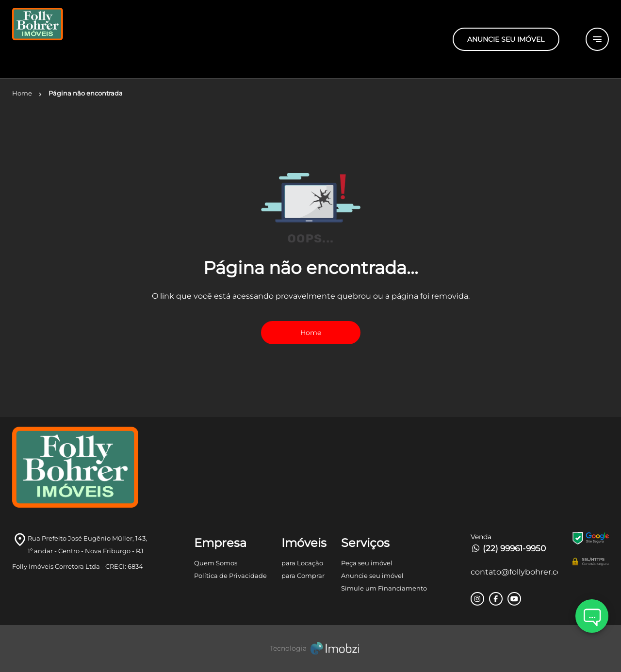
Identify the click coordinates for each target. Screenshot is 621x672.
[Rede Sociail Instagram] (477, 599)
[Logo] (112, 39)
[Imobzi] (310, 648)
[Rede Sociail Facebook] (496, 599)
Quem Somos (216, 563)
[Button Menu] (597, 39)
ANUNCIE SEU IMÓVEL (506, 39)
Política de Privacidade (230, 576)
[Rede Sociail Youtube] (514, 599)
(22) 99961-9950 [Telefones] (508, 548)
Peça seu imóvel (367, 563)
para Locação (302, 563)
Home (311, 333)
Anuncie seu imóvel (372, 576)
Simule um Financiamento (384, 588)
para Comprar (303, 576)
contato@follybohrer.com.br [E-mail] (514, 572)
